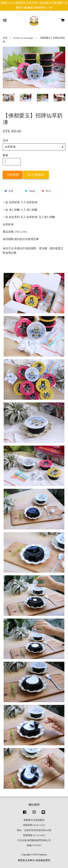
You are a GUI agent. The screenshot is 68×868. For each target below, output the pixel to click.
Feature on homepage (23, 38)
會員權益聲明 (43, 860)
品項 (5, 140)
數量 (5, 155)
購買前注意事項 (26, 860)
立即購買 (13, 175)
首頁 (5, 38)
